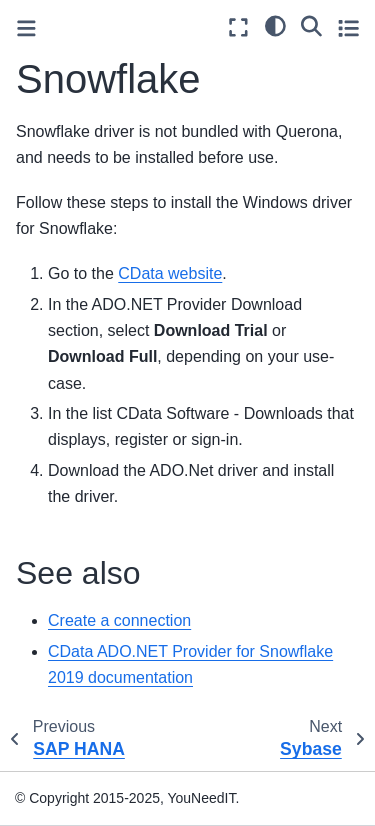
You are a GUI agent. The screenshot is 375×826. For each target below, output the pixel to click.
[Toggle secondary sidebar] (348, 27)
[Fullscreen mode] (238, 27)
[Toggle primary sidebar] (26, 28)
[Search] (311, 25)
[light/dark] (275, 25)
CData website (170, 273)
